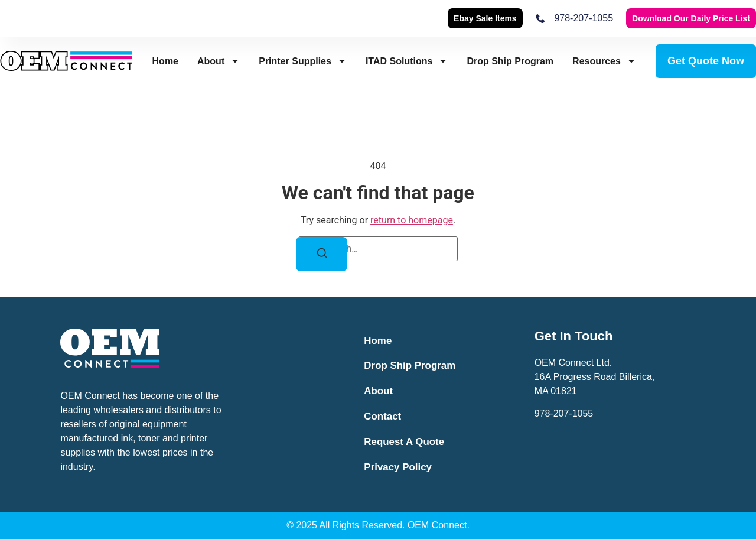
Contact (383, 418)
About (219, 61)
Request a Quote (405, 443)
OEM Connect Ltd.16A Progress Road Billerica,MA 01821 (595, 377)
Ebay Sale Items (485, 18)
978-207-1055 (564, 413)
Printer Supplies (303, 61)
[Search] (322, 254)
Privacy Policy (398, 468)
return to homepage (412, 220)
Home (165, 61)
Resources (604, 61)
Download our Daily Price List (691, 18)
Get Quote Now (706, 61)
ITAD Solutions (407, 61)
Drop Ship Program (510, 61)
